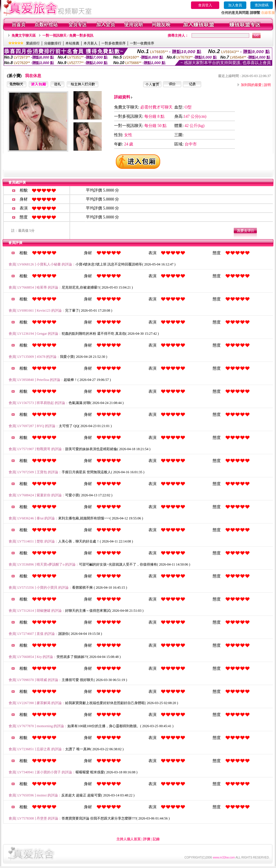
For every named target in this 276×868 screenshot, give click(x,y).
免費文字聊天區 (24, 35)
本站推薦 (72, 43)
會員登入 (205, 5)
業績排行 (33, 43)
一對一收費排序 (142, 43)
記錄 (156, 839)
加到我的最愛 (251, 85)
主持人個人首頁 (128, 839)
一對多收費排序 (114, 43)
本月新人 (90, 43)
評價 (147, 839)
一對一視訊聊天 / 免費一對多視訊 (68, 35)
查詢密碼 (262, 5)
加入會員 (235, 5)
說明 (267, 85)
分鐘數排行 (53, 43)
